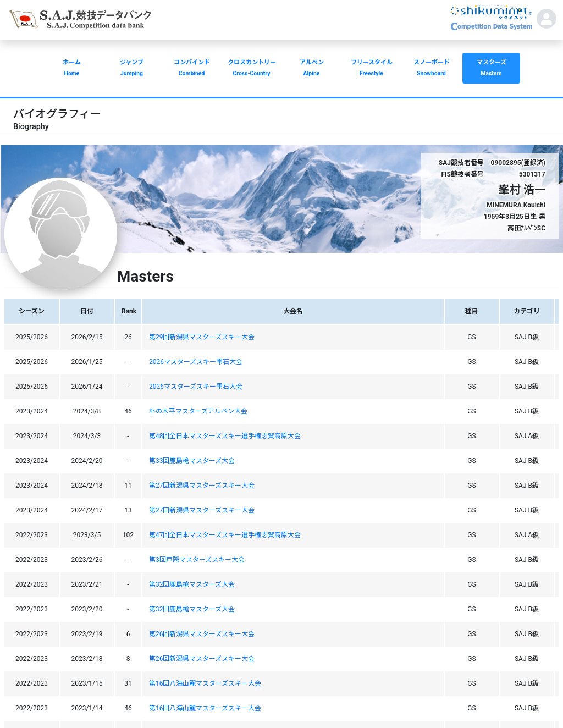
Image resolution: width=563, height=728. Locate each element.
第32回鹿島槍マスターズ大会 (192, 584)
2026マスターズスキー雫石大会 (196, 362)
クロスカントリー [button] (252, 69)
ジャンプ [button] (132, 69)
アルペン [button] (311, 69)
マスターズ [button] (491, 69)
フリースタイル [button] (371, 69)
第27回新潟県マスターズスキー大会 (202, 486)
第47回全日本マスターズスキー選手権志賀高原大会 (225, 535)
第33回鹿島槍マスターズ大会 (192, 461)
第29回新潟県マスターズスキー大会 (202, 337)
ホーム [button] (72, 69)
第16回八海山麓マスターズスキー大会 (205, 683)
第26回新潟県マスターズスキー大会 (202, 634)
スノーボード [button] (431, 69)
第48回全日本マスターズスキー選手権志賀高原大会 (225, 436)
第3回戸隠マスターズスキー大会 (197, 560)
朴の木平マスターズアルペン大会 (198, 411)
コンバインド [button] (192, 69)
